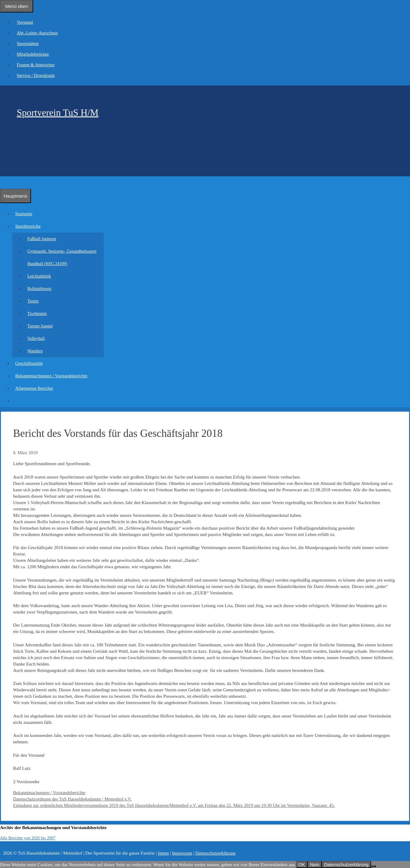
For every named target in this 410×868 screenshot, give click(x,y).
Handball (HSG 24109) (47, 264)
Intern (163, 853)
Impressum (182, 853)
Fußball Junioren (42, 239)
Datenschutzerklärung (216, 853)
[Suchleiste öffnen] (3, 182)
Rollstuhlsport (39, 289)
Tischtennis (37, 314)
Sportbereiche (29, 226)
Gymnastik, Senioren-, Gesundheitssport (62, 251)
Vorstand (25, 22)
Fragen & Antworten (36, 65)
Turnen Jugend (40, 326)
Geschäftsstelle (29, 363)
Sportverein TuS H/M (58, 113)
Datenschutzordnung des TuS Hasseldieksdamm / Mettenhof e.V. (72, 799)
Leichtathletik (39, 276)
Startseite (24, 214)
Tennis (33, 301)
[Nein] (374, 866)
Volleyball (36, 339)
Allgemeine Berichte (34, 388)
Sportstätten (28, 43)
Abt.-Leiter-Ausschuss (37, 33)
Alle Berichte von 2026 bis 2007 (28, 838)
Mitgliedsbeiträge (33, 54)
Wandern (35, 351)
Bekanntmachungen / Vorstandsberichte (51, 376)
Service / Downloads (36, 75)
